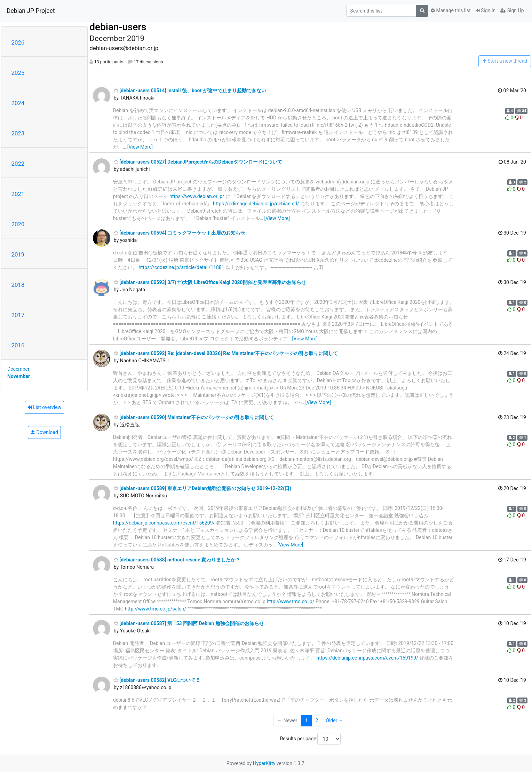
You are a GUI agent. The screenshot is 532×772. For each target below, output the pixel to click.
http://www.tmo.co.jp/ (290, 601)
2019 (18, 254)
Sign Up (512, 10)
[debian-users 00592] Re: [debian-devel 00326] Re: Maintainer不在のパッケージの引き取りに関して (226, 353)
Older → (335, 720)
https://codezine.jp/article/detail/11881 (181, 267)
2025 (18, 73)
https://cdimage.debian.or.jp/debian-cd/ (256, 204)
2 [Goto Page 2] (317, 720)
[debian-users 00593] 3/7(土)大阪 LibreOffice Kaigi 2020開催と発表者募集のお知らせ (210, 282)
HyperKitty (264, 763)
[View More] (140, 147)
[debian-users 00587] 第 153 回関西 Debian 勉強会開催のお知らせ (189, 623)
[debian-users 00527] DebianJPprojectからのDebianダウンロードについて (198, 162)
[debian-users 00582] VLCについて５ (157, 680)
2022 (18, 164)
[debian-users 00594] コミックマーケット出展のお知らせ (180, 233)
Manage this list (451, 10)
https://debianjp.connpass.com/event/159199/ (367, 658)
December (18, 369)
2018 (18, 285)
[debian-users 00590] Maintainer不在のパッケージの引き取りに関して (194, 417)
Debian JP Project (31, 11)
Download (44, 432)
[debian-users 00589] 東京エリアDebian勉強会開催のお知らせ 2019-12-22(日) (203, 488)
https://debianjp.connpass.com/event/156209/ (164, 523)
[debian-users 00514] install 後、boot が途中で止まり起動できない (190, 90)
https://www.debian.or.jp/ (197, 196)
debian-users (118, 27)
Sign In (486, 10)
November (19, 376)
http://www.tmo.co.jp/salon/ (156, 609)
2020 (18, 224)
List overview (45, 407)
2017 (18, 315)
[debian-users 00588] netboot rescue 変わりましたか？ (177, 560)
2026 (18, 42)
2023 (18, 133)
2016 (18, 345)
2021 (18, 194)
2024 (18, 103)
